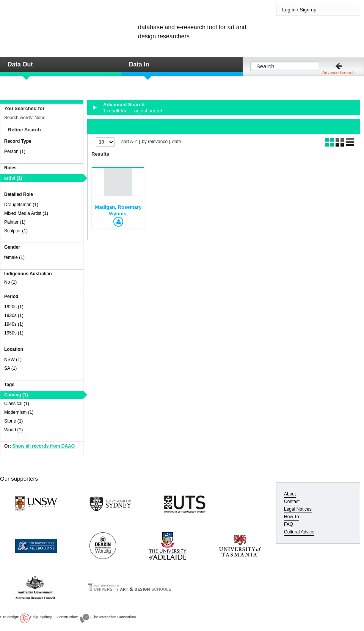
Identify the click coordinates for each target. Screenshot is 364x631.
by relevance (155, 142)
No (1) (10, 282)
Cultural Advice (299, 532)
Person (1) (15, 151)
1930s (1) (14, 315)
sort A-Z (129, 142)
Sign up (308, 10)
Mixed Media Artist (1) (26, 213)
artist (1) (13, 178)
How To (292, 517)
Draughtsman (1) (21, 205)
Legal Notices (298, 509)
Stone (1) (13, 421)
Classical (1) (17, 404)
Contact (292, 502)
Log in (289, 10)
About (290, 494)
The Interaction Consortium (114, 617)
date (177, 142)
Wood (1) (13, 430)
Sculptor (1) (16, 231)
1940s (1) (14, 324)
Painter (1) (15, 222)
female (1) (14, 257)
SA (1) (10, 368)
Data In (139, 64)
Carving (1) (16, 395)
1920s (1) (14, 307)
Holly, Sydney (41, 617)
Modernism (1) (19, 412)
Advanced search (338, 73)
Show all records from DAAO (43, 446)
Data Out (20, 64)
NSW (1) (13, 360)
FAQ (289, 524)
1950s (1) (14, 333)
